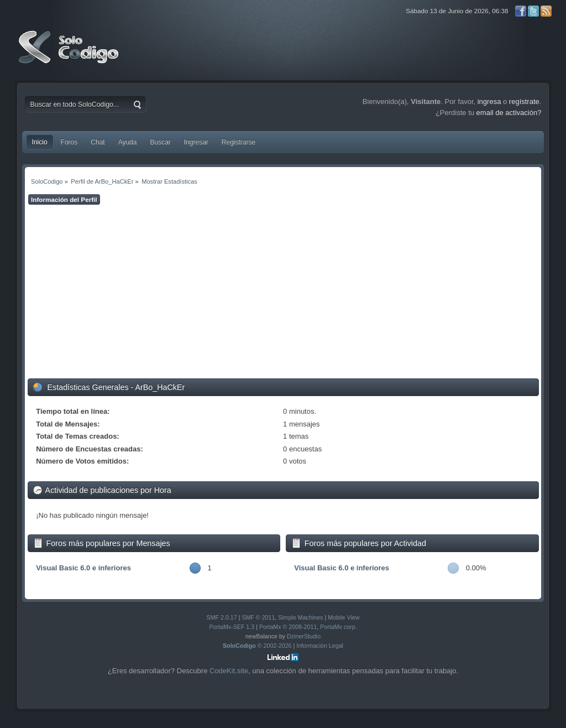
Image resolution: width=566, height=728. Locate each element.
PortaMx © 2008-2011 (288, 627)
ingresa (489, 102)
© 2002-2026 (257, 646)
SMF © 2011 (258, 617)
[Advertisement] (283, 292)
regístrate (524, 102)
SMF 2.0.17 (222, 617)
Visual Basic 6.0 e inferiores (83, 568)
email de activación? (509, 113)
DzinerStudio (304, 636)
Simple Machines (300, 617)
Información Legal (320, 646)
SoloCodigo (70, 55)
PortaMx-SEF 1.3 (232, 627)
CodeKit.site (229, 671)
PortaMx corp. (338, 627)
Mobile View (344, 617)
